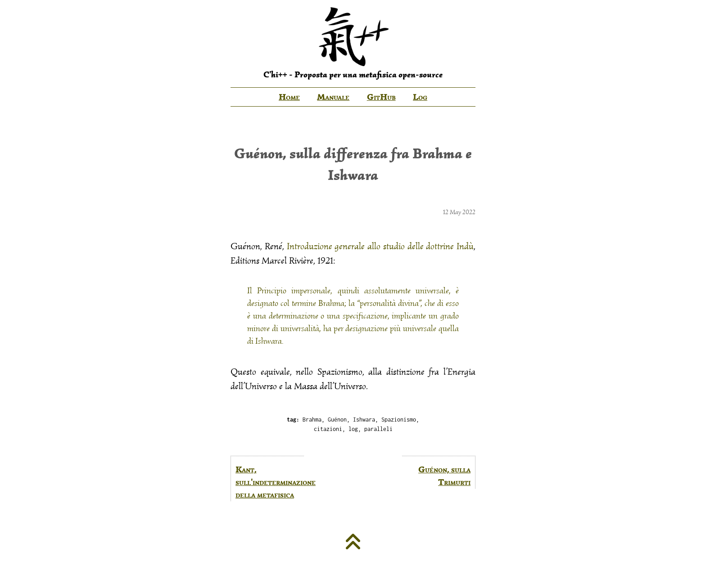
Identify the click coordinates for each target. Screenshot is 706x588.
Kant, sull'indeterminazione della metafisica (270, 482)
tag (292, 420)
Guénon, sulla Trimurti (444, 476)
